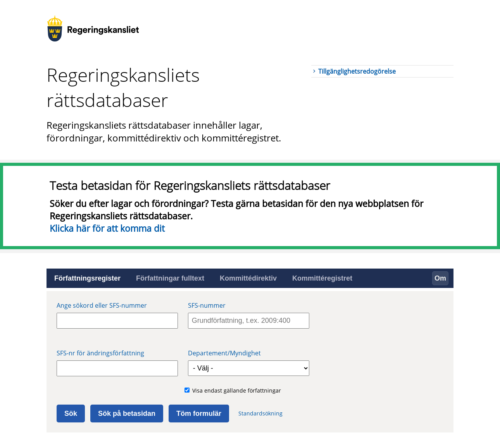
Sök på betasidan (127, 414)
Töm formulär (199, 414)
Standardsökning (260, 413)
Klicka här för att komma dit (107, 228)
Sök (71, 414)
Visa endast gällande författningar (237, 390)
